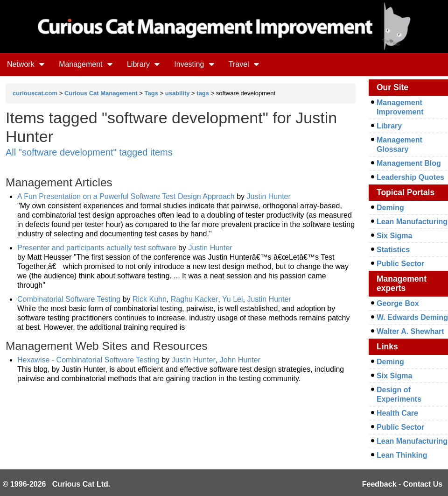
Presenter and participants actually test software (97, 248)
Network (26, 64)
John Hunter (240, 360)
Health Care (397, 413)
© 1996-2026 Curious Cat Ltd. (57, 484)
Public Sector (400, 264)
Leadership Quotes (410, 177)
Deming (390, 208)
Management (86, 64)
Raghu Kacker (194, 299)
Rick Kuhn (150, 299)
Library (143, 64)
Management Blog (409, 163)
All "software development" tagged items (89, 152)
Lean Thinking (402, 455)
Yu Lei (232, 299)
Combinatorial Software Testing (69, 299)
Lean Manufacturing (412, 222)
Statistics (393, 250)
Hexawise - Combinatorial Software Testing (88, 360)
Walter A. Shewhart (410, 331)
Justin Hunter (269, 196)
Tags (151, 93)
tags (203, 93)
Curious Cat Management (101, 93)
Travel (244, 64)
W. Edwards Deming (412, 317)
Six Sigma (394, 236)
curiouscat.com (35, 93)
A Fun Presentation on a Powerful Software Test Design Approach (126, 196)
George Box (398, 303)
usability (178, 93)
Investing (194, 64)
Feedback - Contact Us (402, 484)
